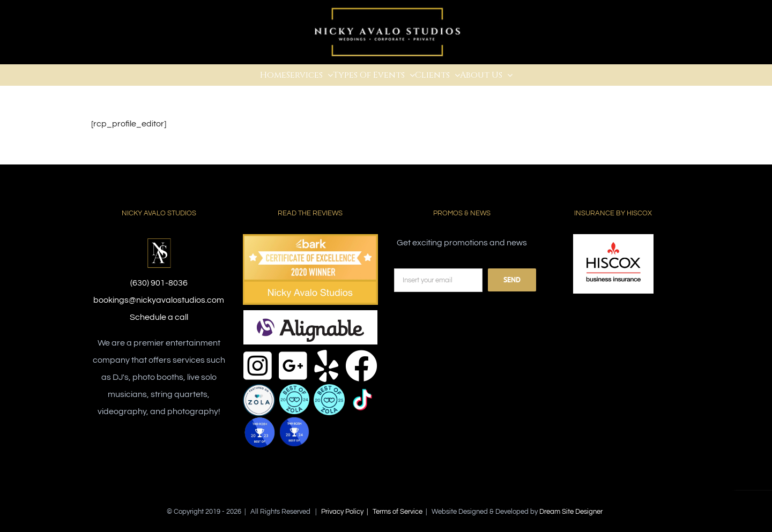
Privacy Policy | (347, 512)
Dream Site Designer (571, 512)
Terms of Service (398, 512)
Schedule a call (159, 317)
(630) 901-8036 (159, 283)
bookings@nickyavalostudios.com (159, 300)
